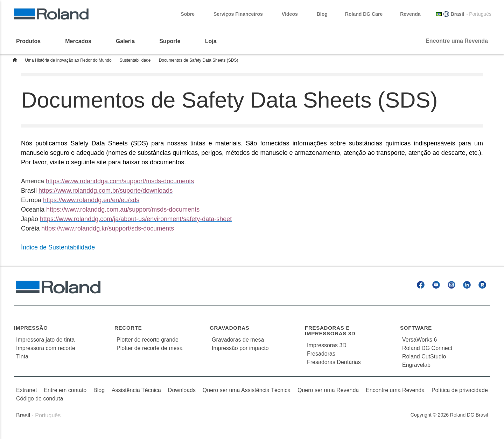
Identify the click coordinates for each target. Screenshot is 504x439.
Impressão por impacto (240, 348)
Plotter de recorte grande (148, 340)
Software (416, 328)
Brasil (458, 14)
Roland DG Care (364, 14)
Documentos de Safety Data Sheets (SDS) (199, 60)
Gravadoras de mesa (238, 340)
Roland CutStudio (424, 356)
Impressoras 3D (327, 345)
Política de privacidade (460, 390)
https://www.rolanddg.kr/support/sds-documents (108, 228)
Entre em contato (65, 390)
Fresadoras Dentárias (334, 362)
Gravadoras (230, 328)
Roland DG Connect (427, 348)
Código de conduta (40, 399)
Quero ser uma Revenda (328, 390)
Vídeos (293, 14)
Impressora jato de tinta (45, 340)
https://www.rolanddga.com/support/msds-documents (120, 181)
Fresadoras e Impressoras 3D (330, 331)
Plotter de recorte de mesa (150, 348)
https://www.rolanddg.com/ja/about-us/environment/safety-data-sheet (136, 219)
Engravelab (416, 365)
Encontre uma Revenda (457, 41)
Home (15, 60)
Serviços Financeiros (242, 14)
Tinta (22, 356)
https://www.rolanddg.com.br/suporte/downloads (106, 191)
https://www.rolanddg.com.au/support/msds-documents (123, 210)
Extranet (27, 390)
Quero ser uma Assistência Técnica (247, 390)
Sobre (191, 14)
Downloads (182, 390)
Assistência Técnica (136, 390)
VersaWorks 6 (419, 340)
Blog (322, 14)
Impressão (31, 328)
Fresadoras (321, 354)
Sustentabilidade (135, 60)
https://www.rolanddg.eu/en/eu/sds (91, 200)
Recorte (128, 328)
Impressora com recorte (46, 348)
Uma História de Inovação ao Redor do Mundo (68, 60)
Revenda (414, 14)
